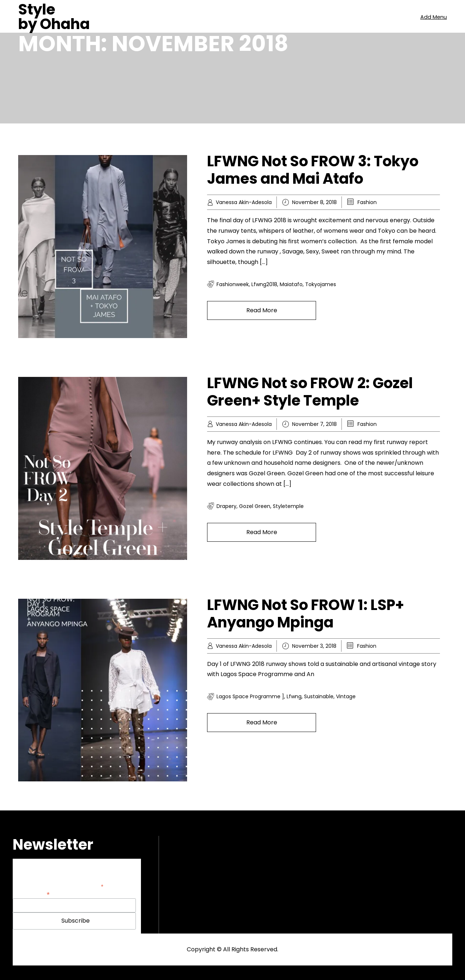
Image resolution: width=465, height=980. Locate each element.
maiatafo (291, 284)
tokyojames (321, 284)
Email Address (31, 894)
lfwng (294, 696)
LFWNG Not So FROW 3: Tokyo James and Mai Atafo (313, 170)
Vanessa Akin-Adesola (244, 202)
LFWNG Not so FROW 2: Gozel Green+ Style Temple (310, 392)
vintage (346, 696)
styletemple (288, 506)
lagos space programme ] (250, 696)
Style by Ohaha (54, 17)
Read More (262, 310)
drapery (227, 506)
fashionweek (233, 284)
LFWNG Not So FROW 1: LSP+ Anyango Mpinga (306, 614)
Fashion (367, 202)
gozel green (255, 506)
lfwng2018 (264, 284)
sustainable (319, 696)
